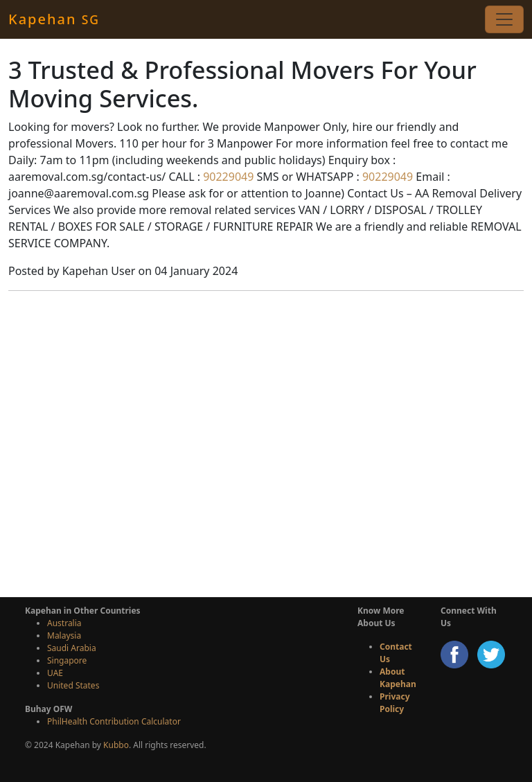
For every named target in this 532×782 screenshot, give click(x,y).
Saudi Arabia (72, 648)
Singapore (67, 660)
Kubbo (116, 745)
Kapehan (54, 19)
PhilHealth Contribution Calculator (114, 721)
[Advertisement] (266, 482)
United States (73, 685)
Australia (64, 623)
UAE (55, 673)
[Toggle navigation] (504, 19)
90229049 (227, 177)
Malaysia (64, 636)
